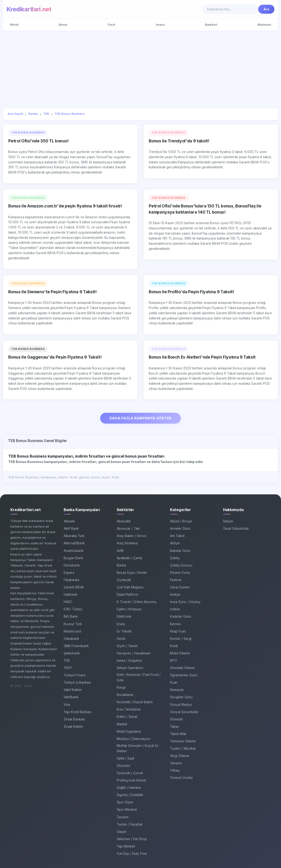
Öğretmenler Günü (184, 675)
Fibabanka (71, 580)
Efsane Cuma (180, 573)
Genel (121, 639)
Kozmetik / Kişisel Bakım (135, 702)
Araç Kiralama (127, 543)
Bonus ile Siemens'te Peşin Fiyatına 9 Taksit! (52, 292)
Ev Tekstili (124, 631)
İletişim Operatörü (130, 668)
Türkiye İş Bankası (77, 683)
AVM (120, 551)
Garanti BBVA (74, 587)
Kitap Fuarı (178, 631)
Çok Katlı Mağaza (130, 587)
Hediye (175, 595)
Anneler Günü (180, 529)
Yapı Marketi (126, 846)
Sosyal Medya (181, 705)
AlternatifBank (74, 543)
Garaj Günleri (180, 587)
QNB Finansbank (76, 646)
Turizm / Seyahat (130, 824)
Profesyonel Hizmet (131, 780)
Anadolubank (74, 551)
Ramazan (177, 690)
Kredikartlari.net (29, 9)
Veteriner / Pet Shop (132, 839)
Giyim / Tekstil (127, 646)
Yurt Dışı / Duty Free (132, 854)
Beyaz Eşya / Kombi (132, 573)
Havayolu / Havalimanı (134, 653)
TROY (68, 668)
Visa (67, 705)
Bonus (63, 25)
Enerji (121, 624)
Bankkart (211, 25)
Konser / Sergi (181, 639)
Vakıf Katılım (73, 690)
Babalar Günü (180, 551)
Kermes (176, 624)
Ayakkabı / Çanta (129, 558)
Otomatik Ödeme (182, 668)
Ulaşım (122, 832)
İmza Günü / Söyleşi (185, 602)
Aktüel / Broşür (181, 521)
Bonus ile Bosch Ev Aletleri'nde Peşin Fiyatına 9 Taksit (202, 357)
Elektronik (124, 617)
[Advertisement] (140, 69)
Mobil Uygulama (129, 732)
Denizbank (72, 565)
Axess (160, 25)
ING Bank (71, 617)
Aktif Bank (71, 529)
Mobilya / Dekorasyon (134, 739)
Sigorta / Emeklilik (130, 795)
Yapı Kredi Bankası (78, 712)
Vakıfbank (71, 697)
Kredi (174, 646)
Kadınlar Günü (181, 617)
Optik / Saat (125, 758)
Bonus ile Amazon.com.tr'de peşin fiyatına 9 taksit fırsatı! (65, 206)
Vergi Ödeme (180, 756)
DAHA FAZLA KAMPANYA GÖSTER (141, 418)
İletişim (228, 521)
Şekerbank (72, 653)
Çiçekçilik (124, 580)
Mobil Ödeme (180, 653)
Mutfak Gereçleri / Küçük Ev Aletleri (138, 748)
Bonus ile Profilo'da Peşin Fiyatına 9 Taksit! (191, 292)
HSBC (68, 602)
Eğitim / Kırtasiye (129, 609)
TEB (67, 661)
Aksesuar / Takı (128, 529)
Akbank (69, 521)
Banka (121, 565)
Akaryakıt (124, 521)
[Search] (230, 9)
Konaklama (125, 695)
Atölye (175, 543)
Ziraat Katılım (73, 727)
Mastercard (72, 631)
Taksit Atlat (178, 734)
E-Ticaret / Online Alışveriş (136, 602)
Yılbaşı (175, 771)
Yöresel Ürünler (182, 778)
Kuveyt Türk (73, 624)
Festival (176, 580)
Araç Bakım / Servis (131, 536)
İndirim (175, 609)
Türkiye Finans (75, 675)
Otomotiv (124, 766)
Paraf (112, 25)
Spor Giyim (125, 802)
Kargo (121, 687)
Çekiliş (175, 558)
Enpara (69, 573)
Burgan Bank (73, 558)
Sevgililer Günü (181, 697)
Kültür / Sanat (127, 717)
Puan (174, 683)
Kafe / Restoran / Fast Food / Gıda (139, 678)
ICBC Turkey (73, 609)
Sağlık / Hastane (129, 788)
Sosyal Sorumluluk (184, 712)
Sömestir (177, 719)
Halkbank (70, 595)
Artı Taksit (177, 536)
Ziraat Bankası (74, 719)
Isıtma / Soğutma (129, 661)
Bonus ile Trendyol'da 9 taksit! (179, 141)
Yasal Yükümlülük (236, 529)
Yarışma (176, 763)
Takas (174, 727)
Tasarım (123, 817)
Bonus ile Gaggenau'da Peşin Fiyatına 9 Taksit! (55, 357)
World (14, 25)
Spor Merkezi (127, 810)
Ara (266, 9)
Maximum (264, 25)
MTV (174, 661)
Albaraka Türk (74, 536)
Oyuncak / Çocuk (130, 773)
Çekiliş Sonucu (181, 565)
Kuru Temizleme (129, 710)
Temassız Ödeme (183, 741)
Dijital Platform (127, 595)
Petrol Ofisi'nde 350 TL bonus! (38, 141)
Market (122, 724)
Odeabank (71, 639)
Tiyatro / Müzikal (183, 748)
